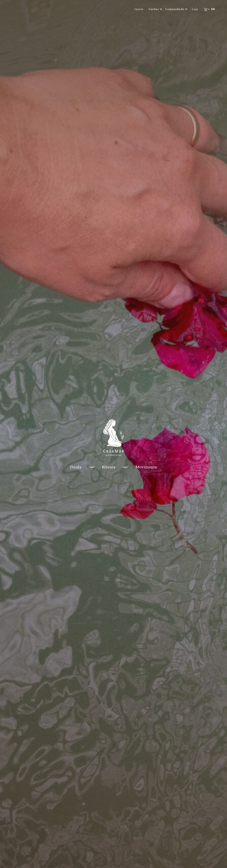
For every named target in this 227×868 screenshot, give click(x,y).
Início (139, 9)
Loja (195, 9)
